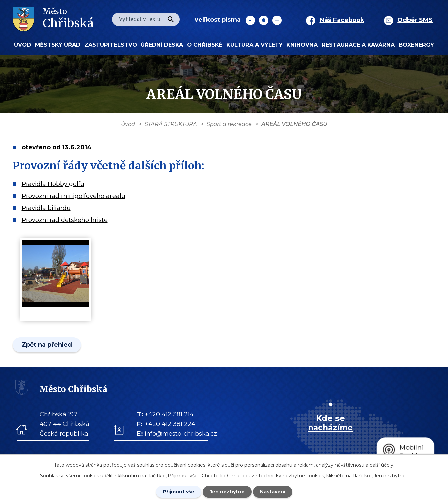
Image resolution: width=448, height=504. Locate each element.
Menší (250, 20)
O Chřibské (205, 45)
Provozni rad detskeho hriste (65, 220)
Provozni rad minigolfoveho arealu (73, 196)
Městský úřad (58, 45)
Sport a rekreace (229, 124)
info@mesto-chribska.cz (181, 434)
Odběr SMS (415, 20)
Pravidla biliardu (46, 208)
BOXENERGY (416, 45)
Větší (277, 20)
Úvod (23, 45)
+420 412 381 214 (169, 414)
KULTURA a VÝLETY (255, 45)
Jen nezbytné (227, 492)
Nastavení (273, 492)
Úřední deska (162, 45)
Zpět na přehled (47, 345)
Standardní (264, 20)
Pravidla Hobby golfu (53, 184)
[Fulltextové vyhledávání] (146, 19)
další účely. (382, 465)
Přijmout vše (179, 492)
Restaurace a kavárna (358, 45)
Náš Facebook (342, 20)
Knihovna (302, 45)
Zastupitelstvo (111, 45)
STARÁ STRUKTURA (171, 124)
